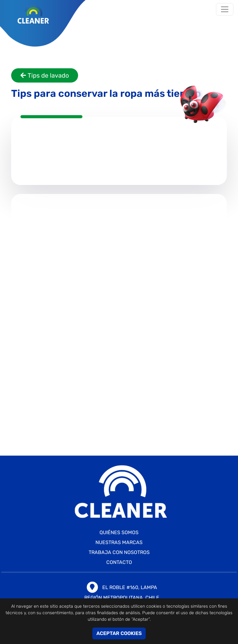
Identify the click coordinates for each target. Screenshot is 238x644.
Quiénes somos (119, 532)
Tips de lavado (45, 75)
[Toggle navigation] (225, 9)
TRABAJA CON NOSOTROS (119, 552)
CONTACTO (119, 562)
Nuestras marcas (119, 542)
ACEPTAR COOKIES (119, 633)
